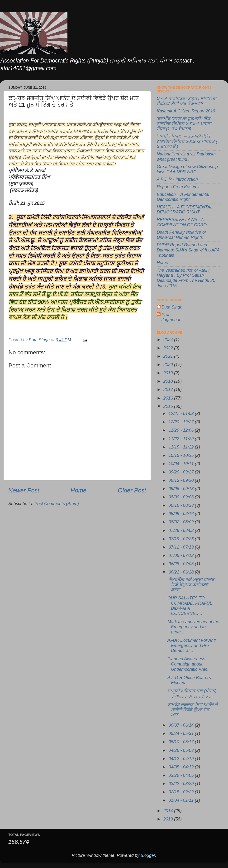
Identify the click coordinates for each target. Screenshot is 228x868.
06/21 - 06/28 (182, 572)
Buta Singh (172, 307)
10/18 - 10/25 (182, 455)
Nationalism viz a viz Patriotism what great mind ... (186, 157)
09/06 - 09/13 (182, 489)
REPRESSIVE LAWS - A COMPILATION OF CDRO (182, 222)
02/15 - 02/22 (182, 792)
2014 (169, 811)
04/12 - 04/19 (182, 759)
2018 (169, 381)
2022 (169, 348)
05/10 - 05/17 (182, 742)
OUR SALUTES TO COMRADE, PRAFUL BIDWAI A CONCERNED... (190, 606)
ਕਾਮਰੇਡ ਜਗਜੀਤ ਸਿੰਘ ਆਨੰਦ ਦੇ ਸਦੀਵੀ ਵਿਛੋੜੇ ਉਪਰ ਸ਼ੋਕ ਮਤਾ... (193, 710)
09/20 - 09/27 (182, 472)
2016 (169, 398)
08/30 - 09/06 (182, 497)
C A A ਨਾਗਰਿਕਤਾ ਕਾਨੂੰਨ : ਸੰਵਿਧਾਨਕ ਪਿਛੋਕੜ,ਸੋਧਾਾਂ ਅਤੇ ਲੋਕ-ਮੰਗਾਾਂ (187, 101)
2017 (169, 390)
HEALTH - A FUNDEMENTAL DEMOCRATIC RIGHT (185, 210)
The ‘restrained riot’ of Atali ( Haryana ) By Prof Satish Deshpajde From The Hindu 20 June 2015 (186, 278)
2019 (169, 373)
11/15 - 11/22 (182, 447)
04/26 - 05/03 (182, 750)
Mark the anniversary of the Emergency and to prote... (193, 627)
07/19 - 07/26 (182, 539)
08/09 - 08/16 (182, 514)
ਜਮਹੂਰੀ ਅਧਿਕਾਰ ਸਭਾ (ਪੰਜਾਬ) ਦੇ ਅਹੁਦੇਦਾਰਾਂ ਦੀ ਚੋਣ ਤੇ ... (192, 694)
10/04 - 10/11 (182, 464)
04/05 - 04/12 (182, 767)
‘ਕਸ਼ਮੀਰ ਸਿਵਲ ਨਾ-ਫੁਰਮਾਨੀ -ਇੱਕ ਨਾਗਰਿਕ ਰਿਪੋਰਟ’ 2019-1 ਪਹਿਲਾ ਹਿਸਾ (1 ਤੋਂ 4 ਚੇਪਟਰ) (184, 124)
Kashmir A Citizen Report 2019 (186, 111)
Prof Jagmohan (171, 317)
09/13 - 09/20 (182, 480)
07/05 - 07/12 (182, 555)
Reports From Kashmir (178, 187)
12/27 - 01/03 (182, 414)
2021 (169, 356)
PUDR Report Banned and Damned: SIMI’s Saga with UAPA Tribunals (188, 250)
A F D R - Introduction (177, 179)
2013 (169, 819)
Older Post (132, 490)
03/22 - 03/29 (182, 784)
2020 (169, 365)
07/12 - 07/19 (182, 547)
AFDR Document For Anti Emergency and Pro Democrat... (192, 645)
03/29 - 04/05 (182, 775)
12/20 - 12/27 (182, 422)
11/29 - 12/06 (182, 430)
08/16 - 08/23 (182, 505)
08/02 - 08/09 (182, 522)
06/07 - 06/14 (182, 725)
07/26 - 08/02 (182, 530)
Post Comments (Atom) (57, 504)
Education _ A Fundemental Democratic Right (183, 197)
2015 (169, 406)
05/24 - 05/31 (182, 733)
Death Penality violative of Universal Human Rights (181, 235)
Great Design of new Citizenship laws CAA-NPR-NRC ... (187, 169)
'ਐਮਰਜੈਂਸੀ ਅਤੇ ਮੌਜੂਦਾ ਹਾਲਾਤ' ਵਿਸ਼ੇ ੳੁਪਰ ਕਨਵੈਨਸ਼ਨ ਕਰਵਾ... (191, 585)
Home (78, 490)
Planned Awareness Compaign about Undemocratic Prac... (189, 664)
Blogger (148, 855)
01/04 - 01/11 (182, 800)
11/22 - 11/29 (182, 439)
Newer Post (24, 490)
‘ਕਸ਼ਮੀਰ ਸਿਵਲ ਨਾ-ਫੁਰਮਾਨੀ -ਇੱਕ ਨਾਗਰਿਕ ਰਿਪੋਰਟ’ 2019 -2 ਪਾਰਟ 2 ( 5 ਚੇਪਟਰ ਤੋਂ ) (187, 141)
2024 (169, 340)
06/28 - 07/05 (182, 564)
